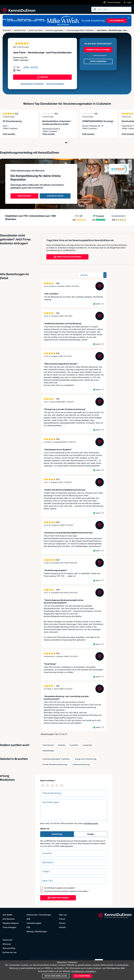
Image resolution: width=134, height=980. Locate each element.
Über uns (63, 915)
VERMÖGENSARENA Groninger (98, 121)
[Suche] (114, 9)
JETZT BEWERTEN (117, 21)
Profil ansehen (9, 134)
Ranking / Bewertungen (37, 931)
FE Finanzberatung (12, 121)
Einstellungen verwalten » (84, 971)
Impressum (7, 940)
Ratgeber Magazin (11, 923)
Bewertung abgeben (55, 84)
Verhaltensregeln (91, 823)
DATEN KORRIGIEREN (98, 61)
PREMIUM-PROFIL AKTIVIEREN (98, 50)
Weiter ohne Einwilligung (56, 976)
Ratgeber (40, 19)
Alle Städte (8, 19)
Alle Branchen (24, 19)
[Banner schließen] (129, 18)
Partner (62, 923)
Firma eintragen (9, 927)
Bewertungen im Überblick (32, 84)
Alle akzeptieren (82, 976)
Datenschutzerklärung (55, 891)
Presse (62, 919)
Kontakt (62, 927)
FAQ (28, 927)
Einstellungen (45, 915)
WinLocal (7, 944)
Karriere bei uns (10, 952)
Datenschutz (32, 915)
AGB (49, 888)
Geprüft (98, 304)
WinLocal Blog (9, 948)
